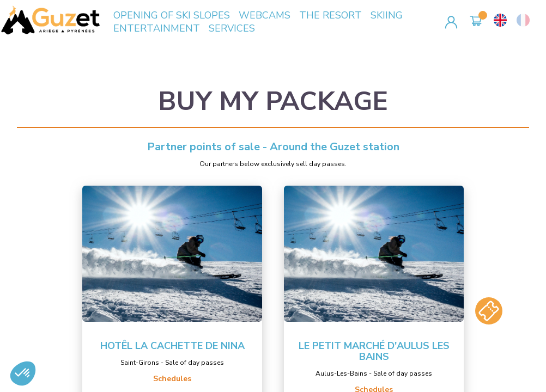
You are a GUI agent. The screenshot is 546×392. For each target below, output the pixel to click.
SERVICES (232, 28)
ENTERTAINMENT (157, 28)
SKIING (387, 15)
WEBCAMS (265, 15)
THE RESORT (330, 15)
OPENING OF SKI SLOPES (172, 15)
